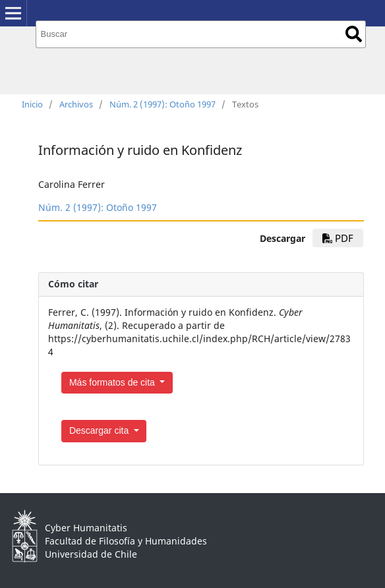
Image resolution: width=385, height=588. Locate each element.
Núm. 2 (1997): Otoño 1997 (163, 104)
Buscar (354, 34)
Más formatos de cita (113, 382)
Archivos (76, 104)
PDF (338, 238)
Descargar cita (100, 430)
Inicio (32, 104)
